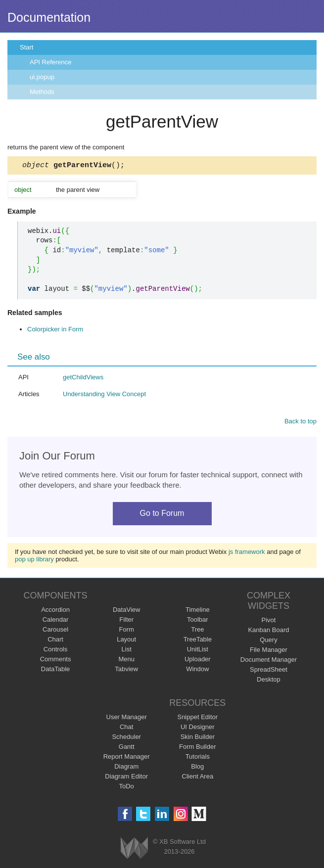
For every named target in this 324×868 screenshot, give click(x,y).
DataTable (56, 670)
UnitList (198, 651)
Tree (197, 631)
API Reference (51, 62)
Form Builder (197, 748)
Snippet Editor (197, 718)
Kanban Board (268, 631)
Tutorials (198, 758)
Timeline (198, 611)
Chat (126, 728)
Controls (55, 651)
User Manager (127, 718)
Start (26, 47)
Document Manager (269, 661)
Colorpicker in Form (55, 331)
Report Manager (127, 758)
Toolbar (198, 621)
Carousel (55, 631)
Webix (134, 849)
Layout (126, 641)
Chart (55, 641)
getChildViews (83, 379)
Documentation (49, 17)
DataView (126, 611)
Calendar (56, 621)
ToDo (127, 788)
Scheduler (126, 738)
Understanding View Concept (104, 395)
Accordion (55, 611)
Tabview (126, 670)
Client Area (198, 778)
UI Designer (198, 728)
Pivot (268, 621)
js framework (247, 553)
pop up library (34, 561)
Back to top (301, 423)
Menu (126, 661)
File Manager (269, 651)
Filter (126, 621)
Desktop (269, 681)
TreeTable (198, 641)
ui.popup (42, 77)
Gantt (127, 748)
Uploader (198, 661)
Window (197, 670)
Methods (42, 92)
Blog (197, 768)
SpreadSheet (269, 671)
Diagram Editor (126, 778)
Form (127, 631)
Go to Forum (162, 515)
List (127, 651)
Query (268, 641)
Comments (56, 661)
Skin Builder (198, 738)
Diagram (126, 768)
